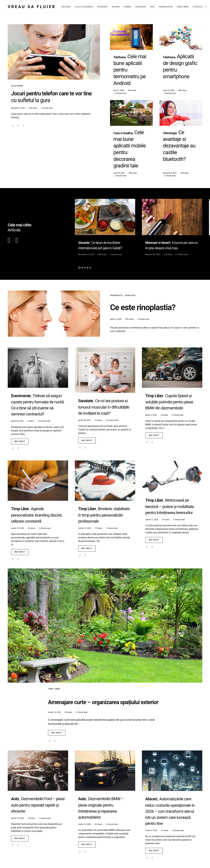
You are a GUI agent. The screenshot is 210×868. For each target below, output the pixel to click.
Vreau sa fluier (32, 7)
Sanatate (130, 250)
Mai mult (20, 396)
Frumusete (116, 250)
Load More (104, 854)
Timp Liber (54, 643)
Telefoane (17, 86)
